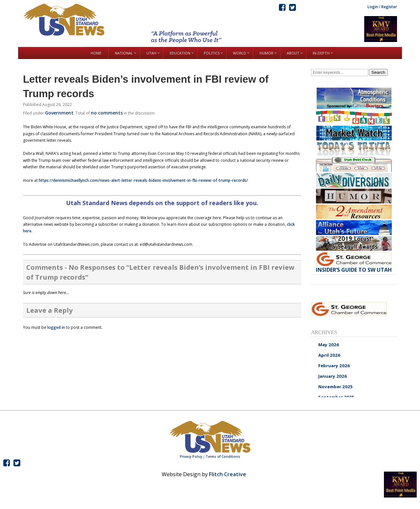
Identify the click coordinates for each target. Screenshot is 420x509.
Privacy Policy (191, 456)
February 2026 (334, 366)
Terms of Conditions (223, 456)
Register (389, 7)
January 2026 (333, 376)
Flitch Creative (228, 474)
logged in (56, 327)
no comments (107, 113)
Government (59, 113)
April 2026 (329, 355)
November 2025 (336, 387)
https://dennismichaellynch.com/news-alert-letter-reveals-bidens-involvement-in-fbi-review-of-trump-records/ (143, 180)
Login (373, 7)
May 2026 (329, 345)
